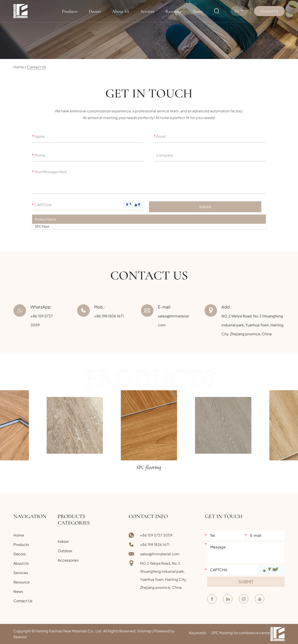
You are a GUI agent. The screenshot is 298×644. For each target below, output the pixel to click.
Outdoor (65, 551)
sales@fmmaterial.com (160, 554)
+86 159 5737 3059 (156, 535)
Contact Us (269, 11)
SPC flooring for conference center (241, 633)
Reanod (20, 637)
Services (147, 11)
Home (19, 67)
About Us (121, 11)
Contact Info (148, 516)
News (198, 11)
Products (70, 11)
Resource (174, 11)
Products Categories (74, 520)
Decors (95, 11)
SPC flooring (149, 468)
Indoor (63, 541)
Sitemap (144, 631)
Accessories (68, 560)
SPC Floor (42, 226)
